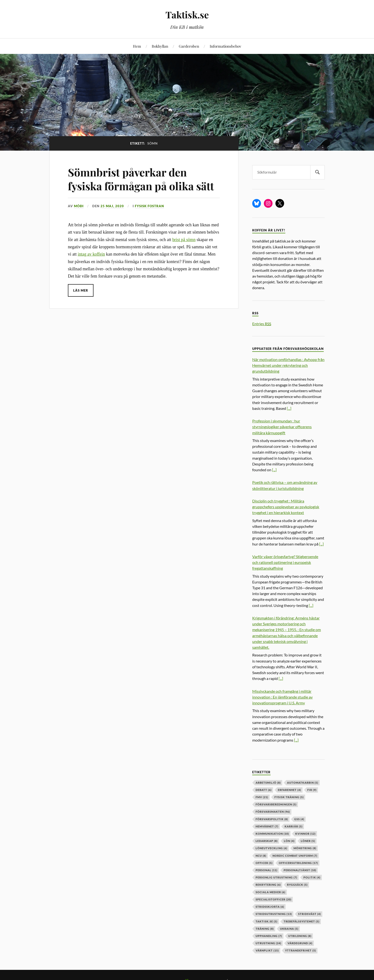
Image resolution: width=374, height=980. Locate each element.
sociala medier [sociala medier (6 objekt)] (270, 892)
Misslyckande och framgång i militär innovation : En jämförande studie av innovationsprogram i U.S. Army (282, 697)
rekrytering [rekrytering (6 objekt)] (268, 885)
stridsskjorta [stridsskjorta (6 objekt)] (270, 907)
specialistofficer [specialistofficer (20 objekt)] (273, 899)
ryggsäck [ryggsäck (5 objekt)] (297, 885)
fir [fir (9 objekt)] (312, 790)
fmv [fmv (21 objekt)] (262, 797)
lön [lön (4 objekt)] (289, 841)
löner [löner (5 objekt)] (308, 841)
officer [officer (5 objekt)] (264, 863)
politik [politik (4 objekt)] (312, 877)
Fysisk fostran (149, 206)
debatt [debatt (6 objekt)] (264, 790)
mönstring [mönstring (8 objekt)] (305, 848)
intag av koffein (91, 254)
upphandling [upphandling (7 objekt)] (269, 936)
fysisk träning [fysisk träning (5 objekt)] (289, 797)
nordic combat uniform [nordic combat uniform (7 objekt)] (295, 856)
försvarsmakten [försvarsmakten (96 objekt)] (273, 812)
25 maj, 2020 (112, 206)
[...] (289, 408)
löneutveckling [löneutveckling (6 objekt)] (271, 848)
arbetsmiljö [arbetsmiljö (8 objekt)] (268, 783)
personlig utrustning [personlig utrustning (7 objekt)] (276, 877)
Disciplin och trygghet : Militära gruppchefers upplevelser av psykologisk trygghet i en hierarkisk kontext (286, 507)
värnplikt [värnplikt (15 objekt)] (267, 950)
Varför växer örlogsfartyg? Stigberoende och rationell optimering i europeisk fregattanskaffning (285, 562)
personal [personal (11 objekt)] (266, 870)
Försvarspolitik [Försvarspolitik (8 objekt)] (272, 819)
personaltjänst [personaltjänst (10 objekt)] (300, 870)
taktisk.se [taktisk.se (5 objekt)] (266, 921)
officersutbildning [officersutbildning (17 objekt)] (298, 863)
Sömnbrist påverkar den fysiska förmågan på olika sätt (141, 179)
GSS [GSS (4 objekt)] (299, 819)
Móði (79, 206)
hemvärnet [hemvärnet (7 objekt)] (267, 826)
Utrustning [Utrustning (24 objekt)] (268, 943)
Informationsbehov (225, 46)
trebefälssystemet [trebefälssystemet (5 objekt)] (302, 921)
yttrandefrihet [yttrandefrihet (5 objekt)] (301, 950)
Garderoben (189, 46)
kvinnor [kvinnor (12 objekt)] (305, 834)
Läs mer (81, 290)
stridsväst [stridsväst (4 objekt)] (309, 914)
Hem (137, 46)
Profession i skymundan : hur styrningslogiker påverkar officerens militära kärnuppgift (282, 427)
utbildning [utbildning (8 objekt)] (300, 936)
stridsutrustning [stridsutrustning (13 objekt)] (274, 914)
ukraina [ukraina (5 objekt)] (289, 929)
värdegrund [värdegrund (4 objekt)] (300, 943)
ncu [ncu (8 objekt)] (261, 856)
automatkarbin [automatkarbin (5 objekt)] (303, 783)
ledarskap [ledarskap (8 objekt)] (267, 841)
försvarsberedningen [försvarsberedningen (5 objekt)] (276, 804)
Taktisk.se (187, 15)
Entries (262, 324)
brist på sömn (184, 240)
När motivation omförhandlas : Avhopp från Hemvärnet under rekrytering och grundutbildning (288, 365)
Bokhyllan (160, 46)
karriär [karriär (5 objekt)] (294, 826)
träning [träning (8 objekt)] (265, 929)
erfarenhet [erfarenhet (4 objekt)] (289, 790)
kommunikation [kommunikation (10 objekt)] (272, 834)
